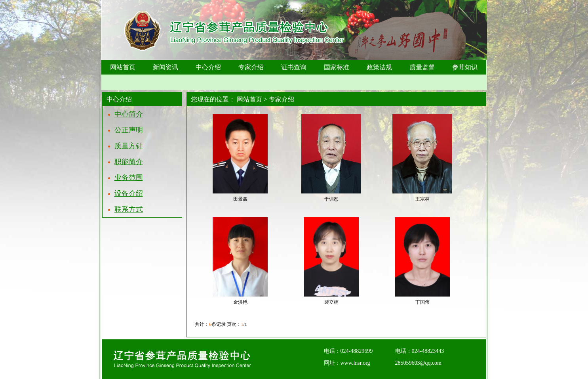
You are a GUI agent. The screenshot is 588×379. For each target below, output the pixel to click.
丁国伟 (422, 302)
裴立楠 (331, 302)
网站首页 (249, 99)
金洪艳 (240, 302)
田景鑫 (240, 199)
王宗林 (422, 199)
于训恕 (331, 199)
